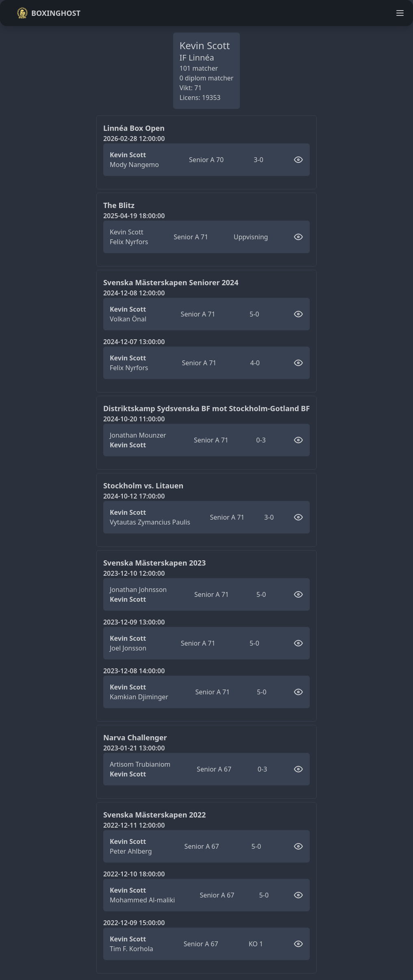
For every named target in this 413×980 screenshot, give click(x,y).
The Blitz (119, 205)
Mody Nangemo (134, 165)
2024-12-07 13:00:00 (134, 342)
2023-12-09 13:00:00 (134, 622)
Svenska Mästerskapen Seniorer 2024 (171, 282)
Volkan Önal (128, 319)
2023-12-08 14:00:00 (134, 671)
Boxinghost (49, 13)
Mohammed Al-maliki (142, 900)
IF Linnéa (197, 57)
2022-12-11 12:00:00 (134, 825)
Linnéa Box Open (134, 128)
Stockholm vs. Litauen (143, 486)
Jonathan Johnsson (138, 590)
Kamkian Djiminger (139, 697)
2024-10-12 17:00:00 (134, 496)
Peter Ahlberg (131, 851)
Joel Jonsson (128, 648)
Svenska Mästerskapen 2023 (154, 563)
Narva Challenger (135, 737)
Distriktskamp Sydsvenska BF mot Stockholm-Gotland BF (206, 408)
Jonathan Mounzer (138, 435)
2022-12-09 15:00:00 (134, 923)
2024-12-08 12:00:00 (134, 293)
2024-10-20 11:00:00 (134, 419)
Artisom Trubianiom (140, 764)
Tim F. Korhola (132, 949)
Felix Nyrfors (129, 242)
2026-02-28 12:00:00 (134, 139)
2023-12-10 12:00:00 (134, 573)
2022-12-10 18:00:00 (134, 874)
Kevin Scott (128, 155)
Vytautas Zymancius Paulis (150, 522)
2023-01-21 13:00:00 (134, 748)
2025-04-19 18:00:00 (134, 216)
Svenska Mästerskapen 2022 (154, 815)
